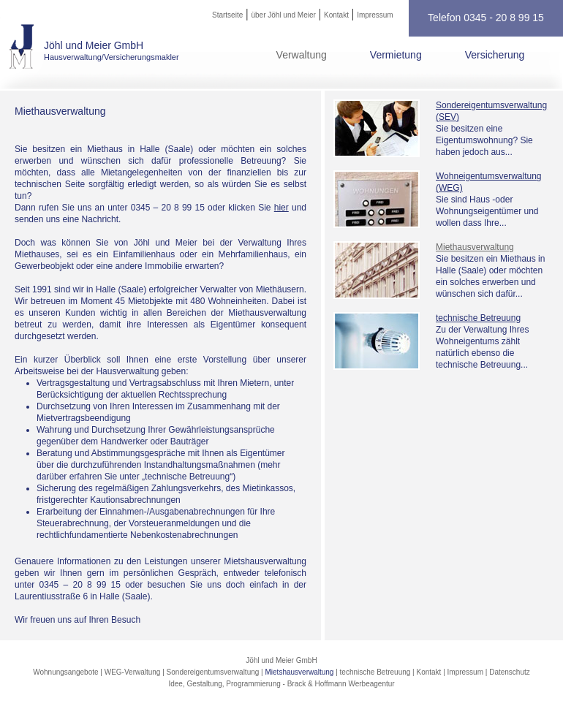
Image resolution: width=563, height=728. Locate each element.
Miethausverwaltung (475, 247)
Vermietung (396, 55)
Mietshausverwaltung (300, 672)
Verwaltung (302, 55)
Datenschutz (510, 672)
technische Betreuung (478, 318)
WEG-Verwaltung (133, 672)
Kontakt (336, 15)
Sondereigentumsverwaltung (213, 672)
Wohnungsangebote (65, 672)
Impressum (375, 15)
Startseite (227, 15)
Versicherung (495, 55)
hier (281, 208)
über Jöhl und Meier (283, 15)
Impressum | (469, 672)
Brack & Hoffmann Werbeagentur (341, 684)
